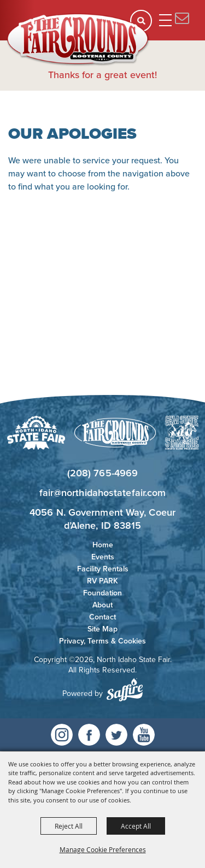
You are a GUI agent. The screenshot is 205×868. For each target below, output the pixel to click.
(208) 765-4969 (102, 473)
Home (103, 545)
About (102, 605)
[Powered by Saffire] (125, 690)
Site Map (102, 629)
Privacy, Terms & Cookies (102, 641)
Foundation (102, 593)
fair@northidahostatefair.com (103, 493)
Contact (102, 617)
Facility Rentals (103, 569)
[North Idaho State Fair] (78, 40)
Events (103, 557)
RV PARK (102, 581)
